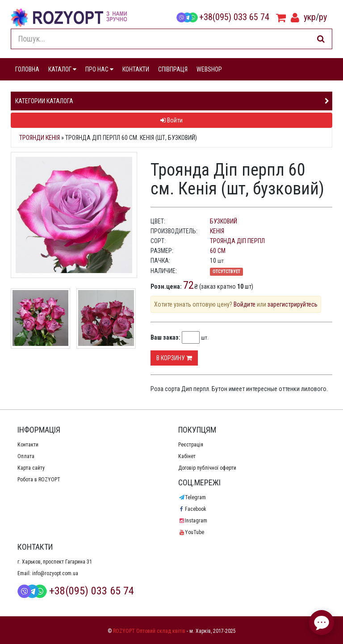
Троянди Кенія (40, 138)
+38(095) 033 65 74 (223, 17)
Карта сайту (31, 468)
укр (310, 17)
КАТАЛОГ (62, 69)
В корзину (174, 358)
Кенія (217, 231)
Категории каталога (44, 101)
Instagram (193, 521)
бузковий (224, 221)
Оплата (26, 456)
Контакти (28, 445)
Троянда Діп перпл (237, 241)
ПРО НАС (99, 69)
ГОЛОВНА (27, 69)
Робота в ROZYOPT (39, 480)
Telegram (192, 497)
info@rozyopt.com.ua (55, 573)
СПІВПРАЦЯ (173, 69)
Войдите (245, 304)
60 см (218, 251)
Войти (171, 120)
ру (323, 17)
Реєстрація (191, 445)
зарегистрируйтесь (293, 304)
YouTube (191, 532)
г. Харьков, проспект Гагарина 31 (55, 562)
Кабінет (187, 456)
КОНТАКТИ (136, 69)
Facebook (192, 509)
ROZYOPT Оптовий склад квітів (149, 631)
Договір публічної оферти (207, 468)
